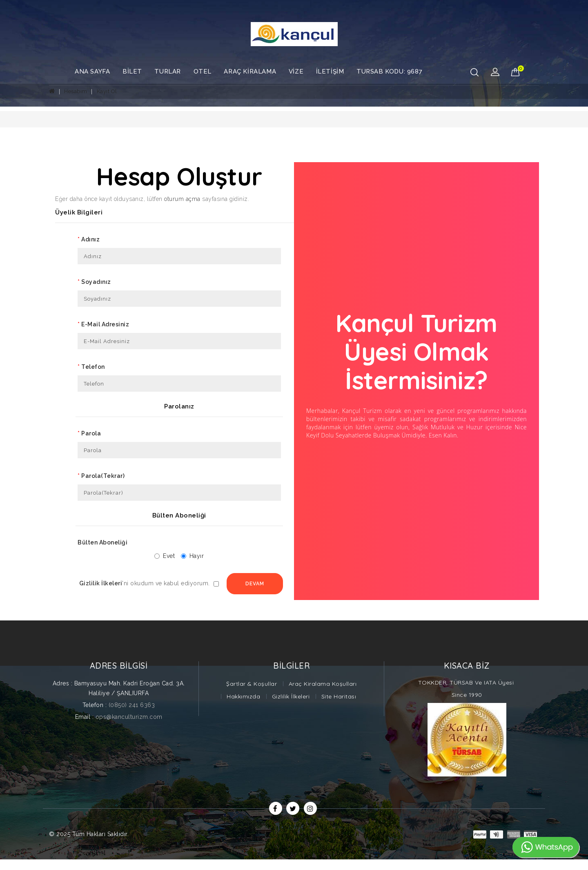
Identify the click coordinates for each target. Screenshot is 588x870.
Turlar (168, 71)
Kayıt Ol (107, 91)
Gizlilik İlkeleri (291, 707)
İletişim (330, 71)
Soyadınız (96, 282)
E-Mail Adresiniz (105, 324)
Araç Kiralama (250, 71)
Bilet (132, 71)
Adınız (90, 239)
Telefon (93, 367)
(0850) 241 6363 (132, 716)
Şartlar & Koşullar (252, 694)
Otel (203, 71)
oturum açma (182, 199)
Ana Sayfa (92, 71)
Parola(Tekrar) (103, 476)
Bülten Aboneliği (102, 542)
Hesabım (76, 91)
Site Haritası (339, 707)
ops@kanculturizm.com (129, 727)
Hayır (188, 556)
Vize (296, 71)
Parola (91, 433)
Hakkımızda (243, 707)
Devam (175, 594)
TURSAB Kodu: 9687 (389, 71)
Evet (160, 556)
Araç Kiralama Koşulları (323, 694)
